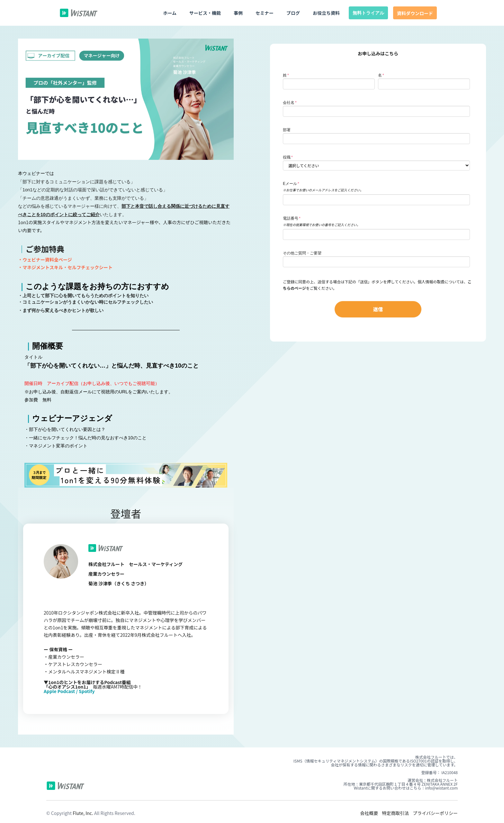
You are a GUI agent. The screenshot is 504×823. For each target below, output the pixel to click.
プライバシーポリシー (435, 813)
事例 (238, 13)
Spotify (87, 691)
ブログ (293, 13)
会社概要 (369, 813)
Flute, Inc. (83, 813)
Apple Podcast (59, 691)
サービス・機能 (205, 13)
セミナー (265, 13)
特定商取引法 (395, 813)
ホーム (170, 13)
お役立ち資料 (326, 13)
